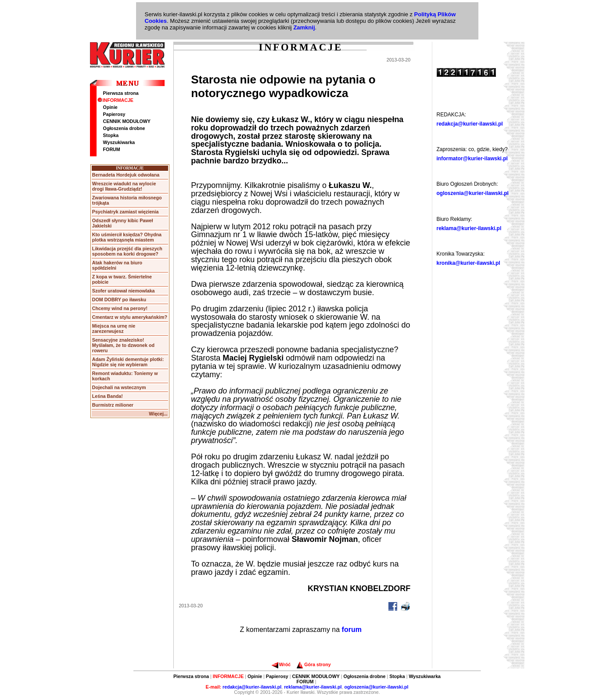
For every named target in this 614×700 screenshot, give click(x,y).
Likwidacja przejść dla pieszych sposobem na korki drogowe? (127, 251)
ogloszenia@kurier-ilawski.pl (473, 193)
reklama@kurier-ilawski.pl (469, 228)
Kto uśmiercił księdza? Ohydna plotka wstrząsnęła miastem (127, 237)
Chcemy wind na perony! (120, 308)
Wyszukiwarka (119, 142)
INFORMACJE (115, 100)
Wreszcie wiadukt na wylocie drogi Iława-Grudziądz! (124, 186)
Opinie (110, 107)
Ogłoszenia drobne (124, 128)
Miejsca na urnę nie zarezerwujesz (114, 328)
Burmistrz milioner (113, 405)
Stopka (111, 135)
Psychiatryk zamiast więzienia (126, 212)
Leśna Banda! (108, 396)
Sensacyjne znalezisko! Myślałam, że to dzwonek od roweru (123, 345)
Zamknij (304, 27)
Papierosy (114, 114)
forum (352, 630)
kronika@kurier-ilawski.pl (469, 263)
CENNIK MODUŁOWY (127, 121)
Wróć (281, 664)
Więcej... (158, 414)
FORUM (112, 149)
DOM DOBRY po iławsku (119, 299)
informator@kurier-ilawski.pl (472, 159)
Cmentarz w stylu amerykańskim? (130, 317)
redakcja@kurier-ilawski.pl (470, 124)
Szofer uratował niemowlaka (124, 291)
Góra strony (314, 664)
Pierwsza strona (121, 93)
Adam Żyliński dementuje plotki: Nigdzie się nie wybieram (128, 362)
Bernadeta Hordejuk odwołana (126, 175)
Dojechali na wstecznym (119, 387)
